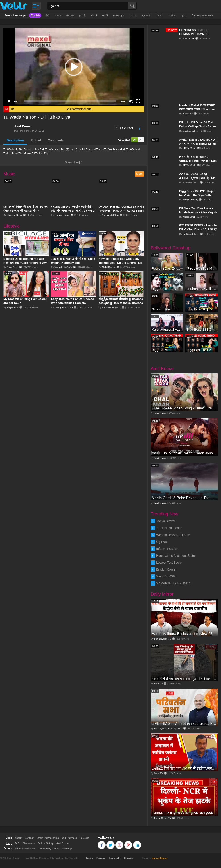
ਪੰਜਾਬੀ (159, 15)
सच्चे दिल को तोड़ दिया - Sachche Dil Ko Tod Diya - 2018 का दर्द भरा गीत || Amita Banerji (198, 229)
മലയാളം (119, 15)
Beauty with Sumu (64, 307)
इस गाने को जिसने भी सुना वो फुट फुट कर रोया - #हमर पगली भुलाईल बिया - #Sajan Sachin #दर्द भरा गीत (25, 211)
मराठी (105, 15)
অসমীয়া (172, 15)
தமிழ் (82, 15)
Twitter (111, 843)
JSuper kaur (13, 307)
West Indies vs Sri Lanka (173, 535)
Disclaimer (29, 843)
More (139, 174)
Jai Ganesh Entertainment (195, 234)
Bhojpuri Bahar (15, 215)
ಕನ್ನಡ (94, 15)
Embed (36, 140)
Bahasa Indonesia (202, 15)
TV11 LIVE (189, 38)
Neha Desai (13, 267)
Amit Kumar (23, 126)
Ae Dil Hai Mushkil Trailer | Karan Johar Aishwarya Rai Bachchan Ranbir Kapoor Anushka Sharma (184, 453)
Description (15, 140)
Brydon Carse (166, 569)
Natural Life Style (63, 267)
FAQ (17, 843)
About (18, 838)
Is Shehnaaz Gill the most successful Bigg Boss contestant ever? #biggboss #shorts (201, 289)
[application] (74, 67)
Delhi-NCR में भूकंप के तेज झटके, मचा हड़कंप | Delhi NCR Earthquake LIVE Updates (184, 813)
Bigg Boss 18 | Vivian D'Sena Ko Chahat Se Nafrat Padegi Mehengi (167, 289)
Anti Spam (63, 843)
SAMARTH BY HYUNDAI (174, 583)
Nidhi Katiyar (109, 267)
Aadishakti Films (110, 215)
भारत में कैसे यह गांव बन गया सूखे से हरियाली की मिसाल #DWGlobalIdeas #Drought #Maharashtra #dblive (184, 679)
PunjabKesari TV (163, 639)
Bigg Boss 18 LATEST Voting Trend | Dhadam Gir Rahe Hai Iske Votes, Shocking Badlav (167, 350)
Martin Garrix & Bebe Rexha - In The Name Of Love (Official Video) (184, 498)
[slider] (70, 101)
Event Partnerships (48, 838)
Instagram (120, 843)
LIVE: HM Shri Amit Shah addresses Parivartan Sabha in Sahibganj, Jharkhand (184, 724)
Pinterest (128, 843)
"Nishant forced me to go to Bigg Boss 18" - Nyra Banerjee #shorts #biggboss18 (167, 309)
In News (84, 838)
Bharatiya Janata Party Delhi (168, 728)
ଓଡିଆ (133, 15)
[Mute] (131, 101)
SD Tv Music (189, 148)
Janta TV (159, 773)
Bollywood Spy (191, 199)
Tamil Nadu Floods (169, 528)
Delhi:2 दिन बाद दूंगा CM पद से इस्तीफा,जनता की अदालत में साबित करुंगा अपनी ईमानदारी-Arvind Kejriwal (184, 768)
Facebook (102, 843)
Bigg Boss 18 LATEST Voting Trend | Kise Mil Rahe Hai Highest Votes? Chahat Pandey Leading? (201, 350)
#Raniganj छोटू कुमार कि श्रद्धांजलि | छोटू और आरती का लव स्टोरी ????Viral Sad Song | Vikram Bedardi (73, 211)
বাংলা (58, 15)
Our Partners (69, 838)
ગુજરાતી (146, 15)
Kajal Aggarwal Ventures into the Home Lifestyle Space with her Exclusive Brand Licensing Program (167, 329)
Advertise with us (25, 849)
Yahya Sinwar (166, 521)
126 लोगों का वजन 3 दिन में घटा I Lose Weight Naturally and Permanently (73, 263)
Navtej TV (188, 114)
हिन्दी (47, 15)
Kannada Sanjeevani (112, 307)
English (35, 15)
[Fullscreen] (138, 101)
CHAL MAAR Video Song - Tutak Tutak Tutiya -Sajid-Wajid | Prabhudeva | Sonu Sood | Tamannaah (184, 408)
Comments (56, 140)
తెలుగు (70, 15)
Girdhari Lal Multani (193, 131)
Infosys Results (167, 549)
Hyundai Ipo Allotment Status (176, 556)
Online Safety (46, 843)
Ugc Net (162, 542)
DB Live (158, 683)
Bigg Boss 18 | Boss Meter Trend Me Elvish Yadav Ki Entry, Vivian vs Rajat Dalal (201, 309)
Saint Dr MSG (166, 576)
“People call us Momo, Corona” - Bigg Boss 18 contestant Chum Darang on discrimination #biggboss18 (201, 268)
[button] (74, 67)
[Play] (9, 101)
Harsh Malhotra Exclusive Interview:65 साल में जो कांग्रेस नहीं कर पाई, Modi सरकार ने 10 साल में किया (184, 634)
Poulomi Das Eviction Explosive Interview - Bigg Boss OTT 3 (167, 268)
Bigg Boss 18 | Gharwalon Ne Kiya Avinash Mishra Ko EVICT (201, 329)
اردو (184, 15)
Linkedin (137, 843)
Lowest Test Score (169, 563)
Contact (29, 838)
